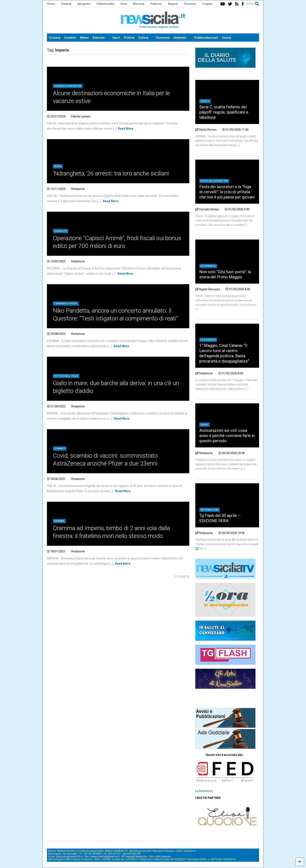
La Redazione (204, 791)
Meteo (84, 38)
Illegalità (61, 231)
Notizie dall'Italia (66, 376)
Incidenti (70, 38)
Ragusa (173, 4)
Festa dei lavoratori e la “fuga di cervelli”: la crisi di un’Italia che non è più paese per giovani (227, 192)
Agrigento (84, 4)
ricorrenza (208, 266)
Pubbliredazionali (206, 38)
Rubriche (99, 38)
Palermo (156, 4)
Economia (163, 38)
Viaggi (205, 425)
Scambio (60, 449)
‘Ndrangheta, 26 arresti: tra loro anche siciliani (111, 173)
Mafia (58, 166)
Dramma (59, 521)
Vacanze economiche (68, 86)
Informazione (210, 510)
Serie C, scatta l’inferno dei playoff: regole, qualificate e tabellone (224, 112)
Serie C (205, 101)
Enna (124, 4)
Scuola (227, 38)
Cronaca (55, 38)
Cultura (143, 38)
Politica (129, 38)
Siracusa (190, 4)
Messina (139, 4)
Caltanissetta (106, 4)
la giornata (208, 340)
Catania (66, 4)
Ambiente (180, 38)
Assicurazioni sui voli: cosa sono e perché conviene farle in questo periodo (227, 436)
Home (51, 4)
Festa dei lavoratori (214, 181)
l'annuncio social (66, 304)
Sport (116, 38)
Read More (126, 129)
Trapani (207, 4)
